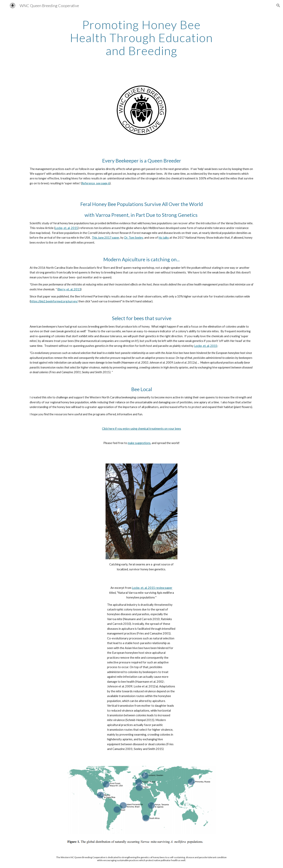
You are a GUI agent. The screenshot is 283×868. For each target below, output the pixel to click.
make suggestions (139, 443)
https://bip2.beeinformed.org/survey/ (54, 301)
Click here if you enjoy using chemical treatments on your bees (141, 429)
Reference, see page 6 (96, 183)
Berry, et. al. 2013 (69, 289)
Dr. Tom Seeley (134, 238)
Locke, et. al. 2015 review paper (152, 588)
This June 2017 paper (106, 238)
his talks (164, 238)
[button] (278, 6)
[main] (141, 38)
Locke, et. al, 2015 (66, 228)
